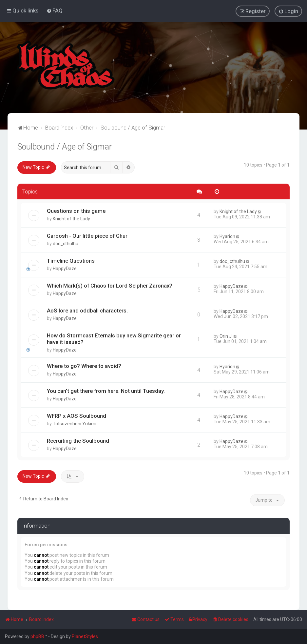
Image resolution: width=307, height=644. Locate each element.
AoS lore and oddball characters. (87, 310)
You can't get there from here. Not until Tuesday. (106, 391)
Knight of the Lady (71, 218)
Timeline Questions (71, 260)
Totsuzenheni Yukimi (75, 423)
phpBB (37, 636)
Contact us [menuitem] (145, 619)
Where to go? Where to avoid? (84, 366)
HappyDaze (65, 268)
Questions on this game (76, 211)
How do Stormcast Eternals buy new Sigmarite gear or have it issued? (114, 338)
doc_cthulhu (66, 243)
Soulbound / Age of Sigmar (65, 146)
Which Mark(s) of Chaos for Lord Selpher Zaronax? (110, 285)
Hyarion (227, 236)
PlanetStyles (85, 636)
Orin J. (226, 336)
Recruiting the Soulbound (78, 440)
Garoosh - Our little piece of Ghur (87, 235)
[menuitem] (55, 10)
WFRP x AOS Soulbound (77, 415)
